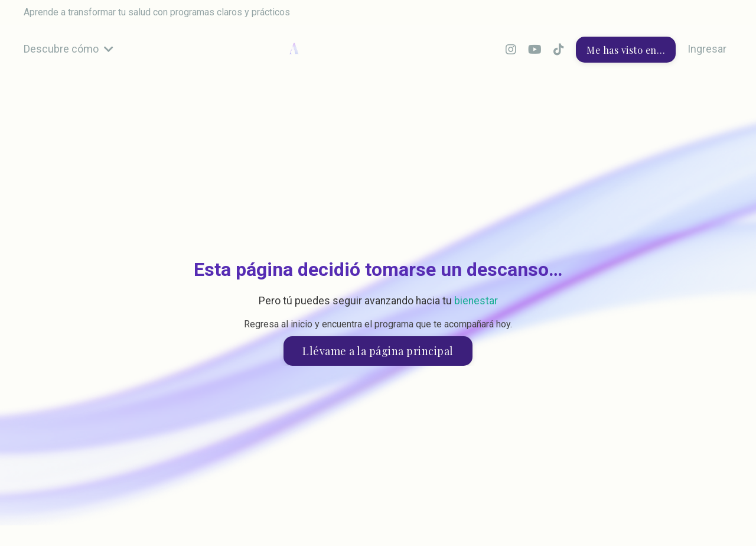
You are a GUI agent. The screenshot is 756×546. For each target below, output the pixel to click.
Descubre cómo (69, 49)
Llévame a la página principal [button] (378, 351)
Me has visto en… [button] (626, 50)
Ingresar (707, 49)
